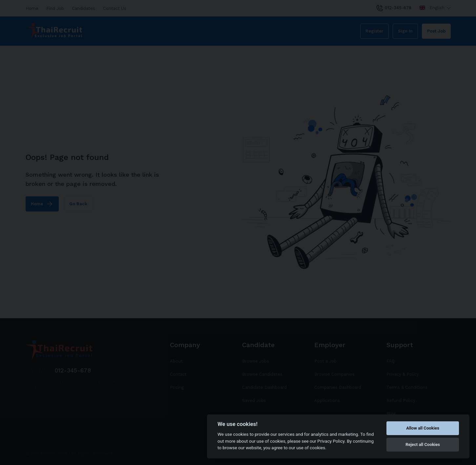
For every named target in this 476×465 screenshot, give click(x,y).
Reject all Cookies (423, 444)
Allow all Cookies (423, 428)
